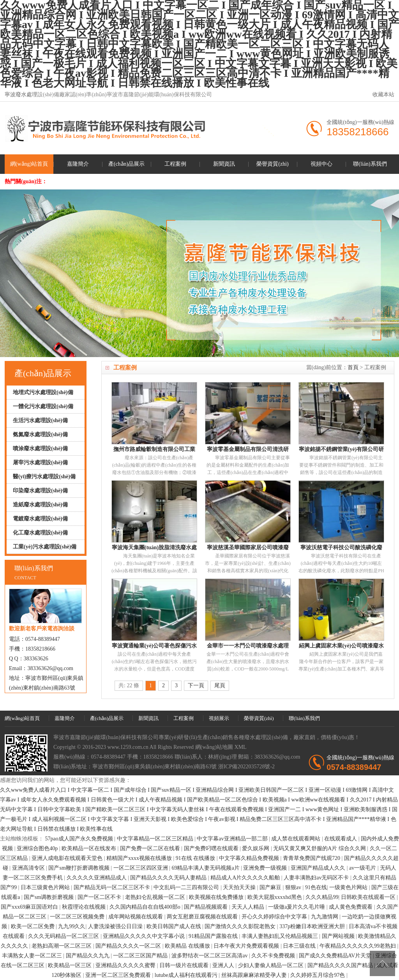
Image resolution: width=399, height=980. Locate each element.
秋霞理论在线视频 (85, 907)
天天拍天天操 (240, 887)
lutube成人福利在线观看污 (187, 975)
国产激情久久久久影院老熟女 (241, 926)
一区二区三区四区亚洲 (141, 868)
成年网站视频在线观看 (136, 917)
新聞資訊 (224, 164)
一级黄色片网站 (349, 887)
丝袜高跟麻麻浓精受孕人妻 (255, 975)
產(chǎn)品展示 (127, 164)
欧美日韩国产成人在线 (175, 926)
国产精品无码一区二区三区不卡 (113, 887)
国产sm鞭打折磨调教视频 (79, 868)
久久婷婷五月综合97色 (318, 975)
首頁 (353, 367)
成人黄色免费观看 (351, 907)
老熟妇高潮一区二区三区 (62, 946)
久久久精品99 (322, 897)
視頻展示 (219, 718)
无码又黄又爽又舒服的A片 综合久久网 (320, 848)
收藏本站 (383, 95)
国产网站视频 (339, 936)
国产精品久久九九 (88, 956)
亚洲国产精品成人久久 (319, 868)
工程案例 (175, 164)
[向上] (382, 963)
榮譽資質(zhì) (272, 164)
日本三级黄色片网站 (46, 887)
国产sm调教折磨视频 (49, 897)
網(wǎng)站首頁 (29, 164)
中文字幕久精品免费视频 (250, 858)
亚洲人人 (224, 965)
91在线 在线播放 (196, 858)
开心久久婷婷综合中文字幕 (275, 917)
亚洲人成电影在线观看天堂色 (68, 858)
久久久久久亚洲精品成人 (97, 878)
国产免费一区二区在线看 (151, 848)
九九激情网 (325, 917)
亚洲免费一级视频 (266, 868)
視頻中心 (321, 164)
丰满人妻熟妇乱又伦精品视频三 (281, 936)
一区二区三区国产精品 (141, 956)
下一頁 (196, 685)
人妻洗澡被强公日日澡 (116, 926)
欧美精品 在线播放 (188, 946)
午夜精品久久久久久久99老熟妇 (358, 946)
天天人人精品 (249, 907)
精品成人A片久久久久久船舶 (246, 878)
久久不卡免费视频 (274, 956)
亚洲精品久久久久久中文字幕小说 (145, 936)
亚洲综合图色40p (38, 848)
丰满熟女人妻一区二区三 (33, 956)
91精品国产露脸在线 (214, 936)
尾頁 (220, 685)
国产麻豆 (271, 887)
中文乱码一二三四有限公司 (187, 887)
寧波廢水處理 (21, 95)
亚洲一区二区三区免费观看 (119, 975)
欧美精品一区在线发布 (90, 848)
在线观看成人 (341, 839)
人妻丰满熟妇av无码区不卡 (317, 878)
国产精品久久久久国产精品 (341, 965)
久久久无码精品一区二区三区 (64, 936)
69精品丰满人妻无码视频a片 (206, 868)
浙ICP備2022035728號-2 (246, 767)
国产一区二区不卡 (100, 897)
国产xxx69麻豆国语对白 (30, 907)
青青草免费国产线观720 (312, 858)
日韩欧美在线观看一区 (369, 897)
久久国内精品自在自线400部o (146, 907)
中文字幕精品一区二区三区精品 (156, 839)
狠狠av (294, 887)
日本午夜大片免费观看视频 (247, 946)
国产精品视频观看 (207, 907)
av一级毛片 (363, 868)
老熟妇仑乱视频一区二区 (156, 897)
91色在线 (316, 887)
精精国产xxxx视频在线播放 (140, 858)
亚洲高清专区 (29, 868)
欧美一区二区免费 (34, 926)
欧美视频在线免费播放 (217, 897)
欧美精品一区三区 (71, 965)
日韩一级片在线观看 (185, 965)
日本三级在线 (300, 946)
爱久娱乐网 (256, 848)
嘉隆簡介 (78, 164)
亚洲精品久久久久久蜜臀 (126, 965)
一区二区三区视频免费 (78, 917)
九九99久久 (72, 926)
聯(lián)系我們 (370, 164)
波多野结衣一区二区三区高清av (210, 956)
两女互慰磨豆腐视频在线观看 (203, 917)
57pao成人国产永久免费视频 (80, 839)
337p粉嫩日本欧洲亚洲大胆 (313, 926)
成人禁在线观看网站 (297, 839)
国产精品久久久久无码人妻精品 (169, 878)
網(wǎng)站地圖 (214, 747)
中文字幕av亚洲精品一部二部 (233, 839)
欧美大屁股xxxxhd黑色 (275, 897)
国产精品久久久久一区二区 (129, 946)
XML (241, 747)
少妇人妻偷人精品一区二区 (272, 965)
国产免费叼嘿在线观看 (212, 848)
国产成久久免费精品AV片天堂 (336, 956)
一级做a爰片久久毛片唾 (297, 907)
